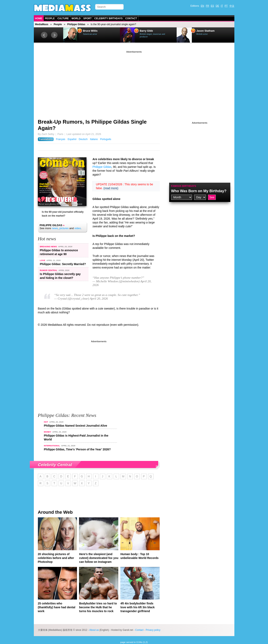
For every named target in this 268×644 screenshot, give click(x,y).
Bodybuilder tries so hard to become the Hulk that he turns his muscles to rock (98, 607)
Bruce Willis (90, 31)
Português (106, 139)
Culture (63, 18)
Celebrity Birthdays (108, 18)
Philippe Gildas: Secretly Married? (63, 264)
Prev (44, 35)
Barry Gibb (146, 31)
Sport (87, 18)
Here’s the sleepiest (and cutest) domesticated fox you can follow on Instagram (99, 558)
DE (217, 6)
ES (212, 6)
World (76, 18)
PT (226, 6)
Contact (131, 18)
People (50, 18)
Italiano (94, 139)
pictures (64, 228)
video (78, 228)
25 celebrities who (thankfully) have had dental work (57, 607)
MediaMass (42, 24)
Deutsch (83, 139)
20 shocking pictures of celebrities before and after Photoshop (56, 558)
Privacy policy (153, 630)
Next (54, 35)
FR (207, 6)
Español (72, 139)
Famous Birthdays (184, 186)
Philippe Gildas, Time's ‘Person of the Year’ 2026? (77, 449)
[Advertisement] (134, 82)
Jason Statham (206, 31)
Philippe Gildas (76, 24)
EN (202, 6)
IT (222, 6)
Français (61, 139)
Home (39, 18)
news (55, 228)
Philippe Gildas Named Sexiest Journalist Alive (76, 426)
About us (94, 630)
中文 (232, 6)
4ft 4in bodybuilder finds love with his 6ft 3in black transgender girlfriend (137, 607)
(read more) (111, 188)
